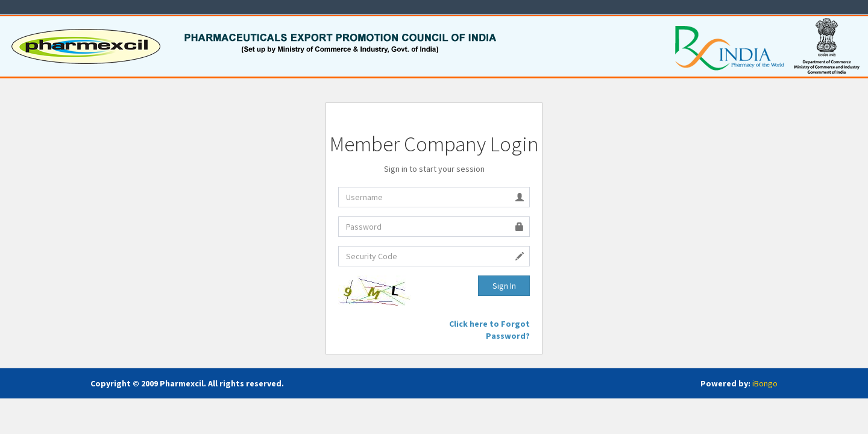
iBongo (765, 383)
